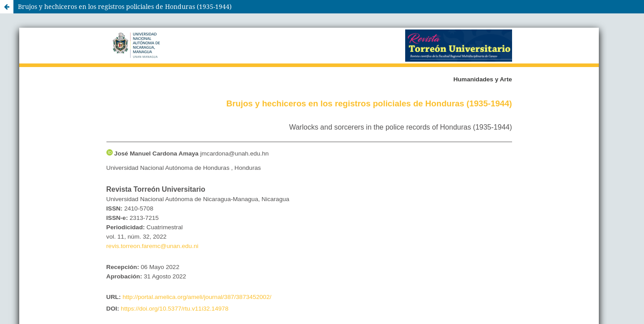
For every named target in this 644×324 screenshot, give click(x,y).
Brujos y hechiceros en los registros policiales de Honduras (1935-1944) (125, 6)
